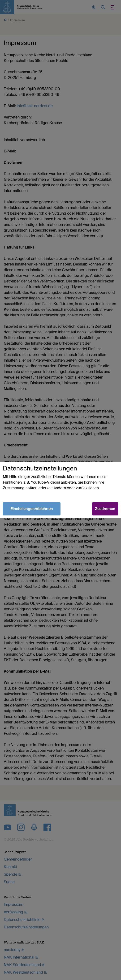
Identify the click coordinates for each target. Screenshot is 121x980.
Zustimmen (105, 509)
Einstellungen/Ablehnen (32, 509)
